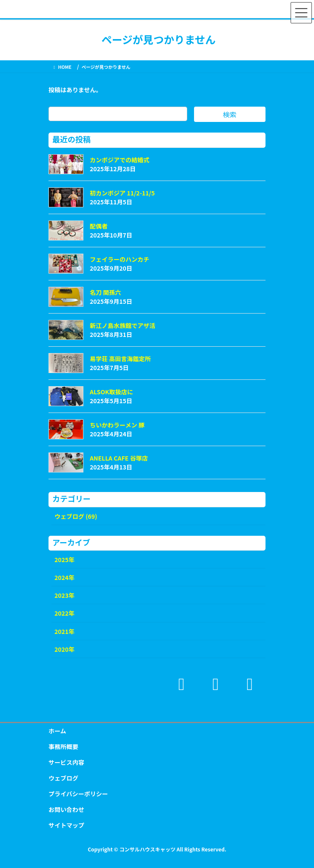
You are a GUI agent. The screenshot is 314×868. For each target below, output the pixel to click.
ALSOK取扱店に (111, 392)
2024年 (64, 577)
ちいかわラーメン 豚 (117, 425)
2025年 (64, 560)
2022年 (64, 613)
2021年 (64, 631)
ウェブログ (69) (76, 516)
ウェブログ (63, 778)
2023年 (64, 595)
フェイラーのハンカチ (120, 259)
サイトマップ (66, 825)
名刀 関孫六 (105, 292)
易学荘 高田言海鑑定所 (120, 359)
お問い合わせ (66, 809)
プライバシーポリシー (78, 794)
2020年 (64, 649)
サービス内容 (66, 762)
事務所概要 (63, 746)
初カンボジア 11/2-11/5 (122, 193)
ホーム (57, 731)
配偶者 (99, 226)
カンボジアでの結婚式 (120, 160)
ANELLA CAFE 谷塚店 (119, 458)
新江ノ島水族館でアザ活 (123, 325)
